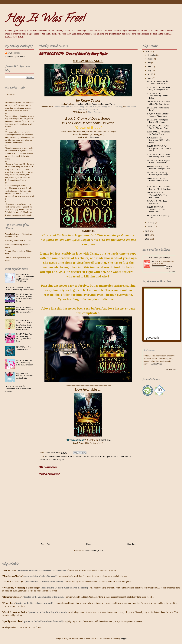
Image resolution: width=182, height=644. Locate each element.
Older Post (132, 544)
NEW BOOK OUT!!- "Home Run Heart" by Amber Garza (159, 188)
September (152, 55)
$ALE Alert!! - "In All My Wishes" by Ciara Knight (158, 174)
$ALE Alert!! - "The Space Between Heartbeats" (157, 121)
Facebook (105, 104)
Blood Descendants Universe (56, 457)
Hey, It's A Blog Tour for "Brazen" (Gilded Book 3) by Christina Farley (24, 298)
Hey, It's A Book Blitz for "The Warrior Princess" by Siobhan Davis (20, 289)
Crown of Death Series (90, 457)
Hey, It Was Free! (44, 19)
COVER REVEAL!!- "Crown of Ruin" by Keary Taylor (159, 103)
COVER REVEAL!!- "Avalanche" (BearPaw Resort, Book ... (157, 195)
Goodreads (96, 104)
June (149, 67)
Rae (153, 261)
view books (172, 271)
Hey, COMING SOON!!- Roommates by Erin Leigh (25, 376)
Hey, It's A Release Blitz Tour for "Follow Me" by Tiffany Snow (25, 310)
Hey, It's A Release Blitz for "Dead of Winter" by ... (158, 115)
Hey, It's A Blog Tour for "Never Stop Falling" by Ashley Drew (24, 338)
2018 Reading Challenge (159, 257)
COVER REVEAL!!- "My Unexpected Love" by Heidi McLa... (159, 148)
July (149, 63)
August (151, 59)
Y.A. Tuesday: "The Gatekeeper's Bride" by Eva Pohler (159, 140)
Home (89, 544)
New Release (125, 457)
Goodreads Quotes (171, 369)
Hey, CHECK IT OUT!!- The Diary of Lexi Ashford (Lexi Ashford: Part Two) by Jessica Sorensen (25, 325)
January (151, 226)
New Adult (115, 457)
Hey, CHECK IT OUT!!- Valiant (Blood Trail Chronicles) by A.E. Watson (25, 278)
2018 (148, 52)
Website (88, 104)
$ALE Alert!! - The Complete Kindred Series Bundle (158, 162)
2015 (148, 239)
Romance (52, 460)
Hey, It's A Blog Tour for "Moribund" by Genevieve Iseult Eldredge (18, 389)
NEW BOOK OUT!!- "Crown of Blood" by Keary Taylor (159, 156)
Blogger (124, 638)
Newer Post (45, 544)
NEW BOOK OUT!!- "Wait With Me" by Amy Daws (158, 127)
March (150, 78)
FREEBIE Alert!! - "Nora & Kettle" (23, 348)
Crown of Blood (75, 457)
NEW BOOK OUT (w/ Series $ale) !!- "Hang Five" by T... (159, 89)
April (150, 74)
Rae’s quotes (149, 350)
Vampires (61, 460)
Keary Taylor (105, 457)
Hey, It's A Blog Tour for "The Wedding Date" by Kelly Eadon (25, 363)
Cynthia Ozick (156, 364)
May (149, 70)
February (151, 223)
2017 (148, 231)
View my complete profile (15, 57)
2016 (148, 235)
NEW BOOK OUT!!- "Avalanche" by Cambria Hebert (158, 96)
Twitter (112, 104)
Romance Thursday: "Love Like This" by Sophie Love (159, 168)
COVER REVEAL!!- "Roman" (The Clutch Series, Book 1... (157, 209)
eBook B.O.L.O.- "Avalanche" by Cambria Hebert (159, 133)
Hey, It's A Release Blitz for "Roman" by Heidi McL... (158, 83)
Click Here (94, 137)
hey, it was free (14, 53)
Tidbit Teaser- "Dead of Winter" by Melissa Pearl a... (158, 181)
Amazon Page (79, 104)
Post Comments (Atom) (94, 551)
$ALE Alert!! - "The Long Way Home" (157, 202)
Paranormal (43, 460)
